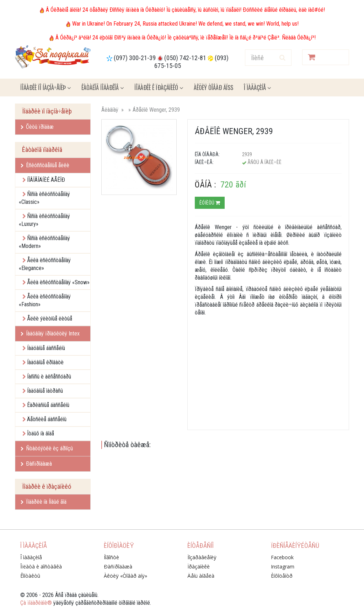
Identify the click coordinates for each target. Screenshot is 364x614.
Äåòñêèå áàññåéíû (47, 419)
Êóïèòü (210, 203)
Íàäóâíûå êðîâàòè (45, 362)
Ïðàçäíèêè (199, 567)
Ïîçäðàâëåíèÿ (202, 557)
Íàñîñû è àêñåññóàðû (49, 377)
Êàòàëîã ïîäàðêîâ (103, 88)
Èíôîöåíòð (282, 576)
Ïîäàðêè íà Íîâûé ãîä (44, 502)
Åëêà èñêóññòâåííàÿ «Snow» (58, 282)
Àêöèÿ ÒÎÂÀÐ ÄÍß (213, 88)
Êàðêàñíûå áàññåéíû (48, 405)
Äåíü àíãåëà (201, 576)
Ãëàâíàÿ (110, 110)
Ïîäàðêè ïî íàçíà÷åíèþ (45, 88)
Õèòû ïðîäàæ (37, 127)
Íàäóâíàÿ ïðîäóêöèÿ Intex (50, 334)
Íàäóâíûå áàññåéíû (46, 348)
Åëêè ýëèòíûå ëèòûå (50, 319)
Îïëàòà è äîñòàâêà (41, 567)
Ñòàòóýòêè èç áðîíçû (47, 448)
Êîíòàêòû (30, 576)
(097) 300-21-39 (135, 58)
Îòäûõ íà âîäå (41, 433)
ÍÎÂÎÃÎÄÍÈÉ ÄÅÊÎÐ (46, 180)
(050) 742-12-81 (185, 58)
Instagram (283, 567)
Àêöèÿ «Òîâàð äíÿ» (125, 576)
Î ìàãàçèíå (257, 88)
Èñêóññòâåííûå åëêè (45, 165)
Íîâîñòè (111, 557)
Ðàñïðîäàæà (36, 464)
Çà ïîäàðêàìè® (36, 603)
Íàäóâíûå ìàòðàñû (45, 391)
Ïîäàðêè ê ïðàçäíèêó (159, 88)
